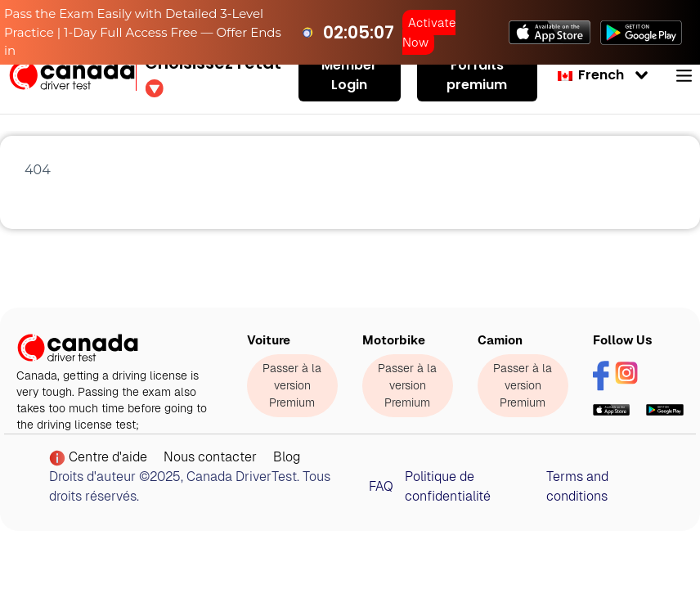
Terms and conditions (577, 486)
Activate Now (429, 32)
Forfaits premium (477, 75)
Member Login (349, 75)
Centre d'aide (98, 458)
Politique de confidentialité (448, 486)
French (591, 75)
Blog (287, 457)
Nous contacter (210, 457)
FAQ (381, 486)
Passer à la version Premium (292, 385)
